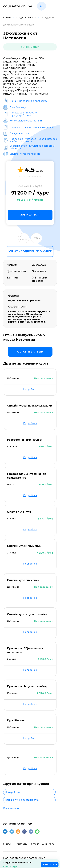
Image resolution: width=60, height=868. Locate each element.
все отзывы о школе (30, 176)
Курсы (36, 238)
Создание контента (26, 18)
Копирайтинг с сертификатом (22, 800)
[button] (41, 6)
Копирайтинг (13, 792)
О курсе (24, 238)
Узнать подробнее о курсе (30, 251)
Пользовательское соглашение (24, 858)
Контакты (21, 844)
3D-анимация (30, 47)
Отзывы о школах (43, 844)
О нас (7, 844)
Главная (7, 18)
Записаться (30, 215)
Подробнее (30, 389)
